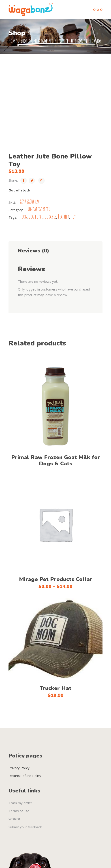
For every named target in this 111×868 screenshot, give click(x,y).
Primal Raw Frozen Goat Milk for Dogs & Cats (56, 460)
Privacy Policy (19, 768)
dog (24, 216)
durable (50, 216)
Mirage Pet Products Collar (56, 579)
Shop (24, 41)
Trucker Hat (55, 688)
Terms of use (19, 811)
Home (13, 41)
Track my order (20, 803)
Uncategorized (42, 41)
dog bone (36, 216)
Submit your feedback (25, 827)
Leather (64, 216)
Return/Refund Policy (25, 776)
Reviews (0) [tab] (34, 251)
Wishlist (14, 819)
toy (73, 216)
